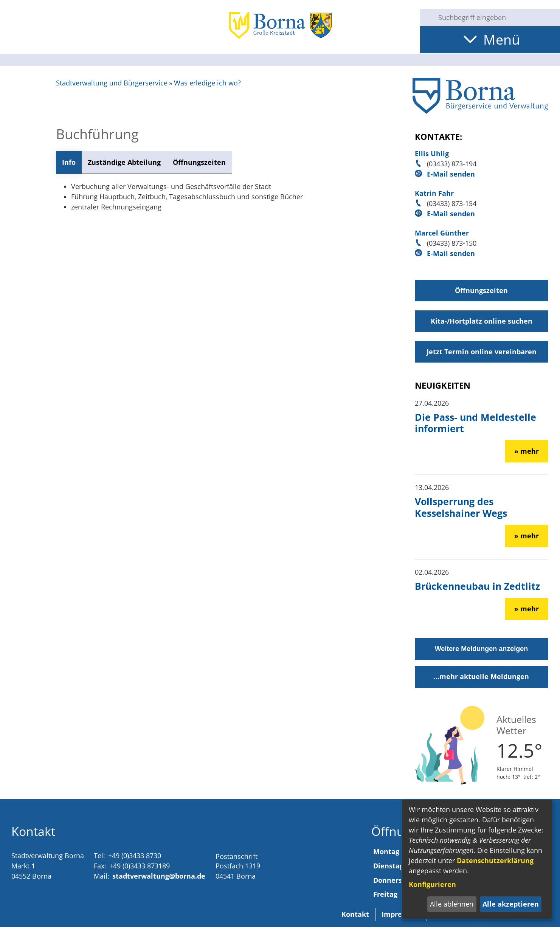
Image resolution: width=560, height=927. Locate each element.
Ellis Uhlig (432, 153)
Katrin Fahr (434, 193)
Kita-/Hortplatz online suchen (482, 321)
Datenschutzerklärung (495, 860)
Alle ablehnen (452, 904)
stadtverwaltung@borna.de (159, 876)
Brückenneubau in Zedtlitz (477, 586)
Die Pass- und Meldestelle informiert (475, 423)
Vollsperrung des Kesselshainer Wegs (461, 507)
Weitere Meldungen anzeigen (482, 649)
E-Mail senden (451, 174)
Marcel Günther (442, 233)
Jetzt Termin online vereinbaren (482, 352)
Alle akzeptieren (511, 904)
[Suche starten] (426, 17)
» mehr (527, 451)
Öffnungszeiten (199, 162)
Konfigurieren (432, 884)
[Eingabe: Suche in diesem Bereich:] (496, 17)
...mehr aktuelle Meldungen (481, 676)
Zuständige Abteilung (124, 162)
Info (69, 162)
